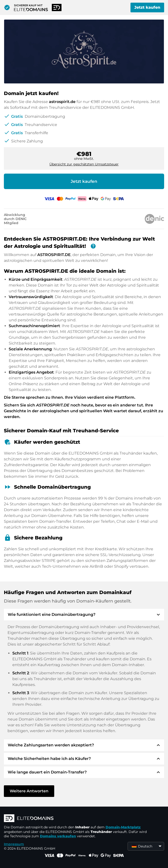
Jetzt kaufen (147, 7)
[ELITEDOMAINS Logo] (76, 819)
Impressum (14, 844)
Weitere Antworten (29, 791)
